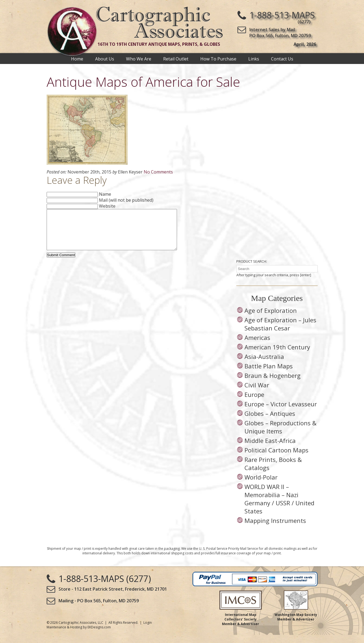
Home (77, 59)
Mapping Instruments (275, 529)
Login (148, 631)
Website (107, 206)
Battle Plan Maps (269, 374)
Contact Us (282, 59)
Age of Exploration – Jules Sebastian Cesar (280, 332)
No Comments (158, 172)
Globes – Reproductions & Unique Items (281, 435)
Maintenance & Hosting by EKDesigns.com (79, 635)
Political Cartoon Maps (276, 458)
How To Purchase (218, 59)
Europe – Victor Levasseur (281, 412)
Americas (257, 346)
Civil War (257, 393)
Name (105, 194)
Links (254, 59)
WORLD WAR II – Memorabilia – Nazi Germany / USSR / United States (279, 507)
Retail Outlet (176, 59)
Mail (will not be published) (126, 200)
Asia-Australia (264, 365)
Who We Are (139, 59)
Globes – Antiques (270, 422)
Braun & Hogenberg (273, 384)
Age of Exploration (271, 319)
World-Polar (261, 485)
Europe (254, 403)
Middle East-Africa (270, 449)
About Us (105, 59)
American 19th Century (277, 355)
